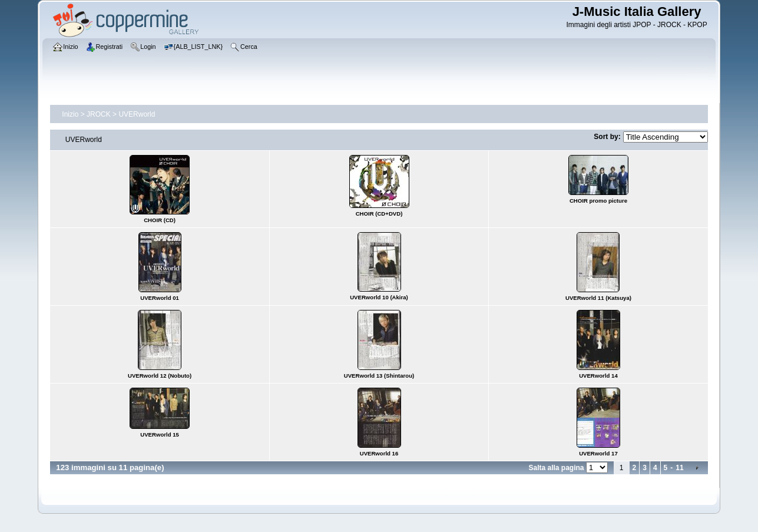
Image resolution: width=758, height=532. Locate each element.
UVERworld (137, 114)
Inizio (70, 114)
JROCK (99, 114)
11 (679, 468)
